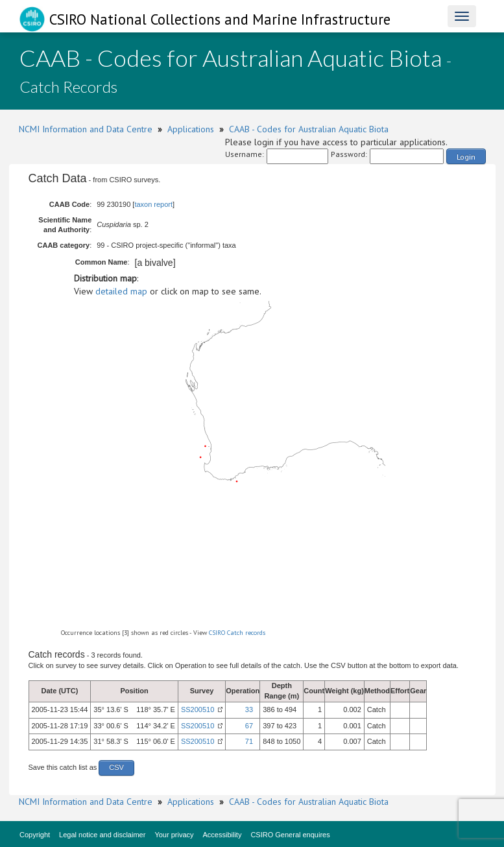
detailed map (121, 291)
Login (466, 157)
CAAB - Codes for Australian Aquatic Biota (309, 129)
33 (249, 710)
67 (249, 726)
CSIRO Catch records (237, 633)
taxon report (153, 204)
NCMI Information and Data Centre (86, 129)
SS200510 (198, 710)
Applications (191, 129)
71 (249, 741)
